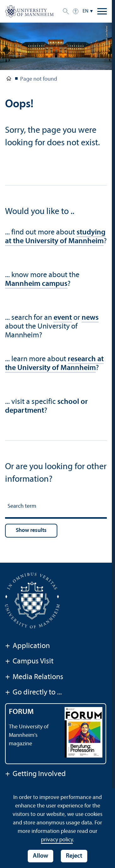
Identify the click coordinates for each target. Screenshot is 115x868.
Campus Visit (29, 662)
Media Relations (34, 678)
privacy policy (57, 840)
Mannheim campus (36, 284)
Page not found (39, 79)
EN (86, 11)
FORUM (21, 712)
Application (27, 646)
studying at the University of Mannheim (55, 237)
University (9, 80)
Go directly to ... (33, 693)
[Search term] (56, 507)
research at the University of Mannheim (54, 364)
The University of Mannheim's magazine (29, 735)
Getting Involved (35, 774)
